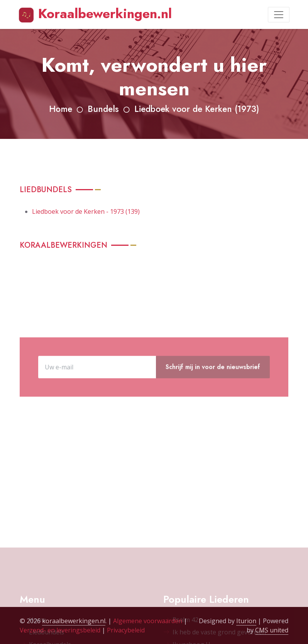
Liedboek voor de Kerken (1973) (197, 109)
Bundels (103, 109)
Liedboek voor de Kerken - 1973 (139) (86, 211)
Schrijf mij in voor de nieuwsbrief (213, 393)
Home (61, 109)
